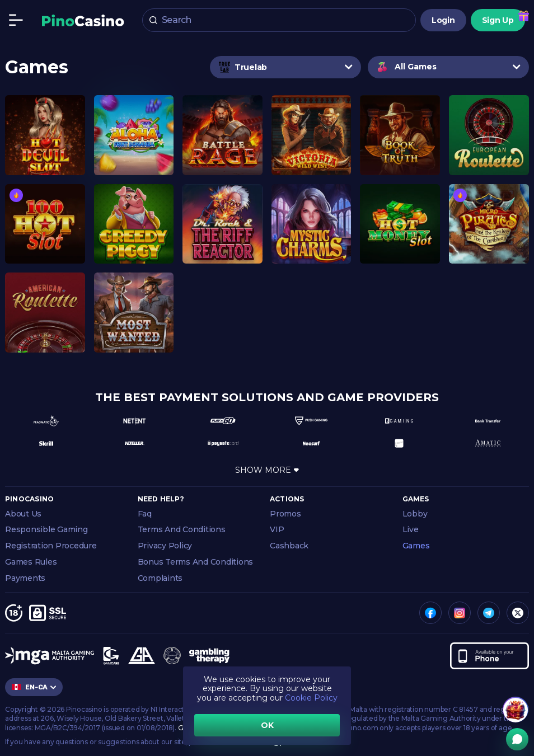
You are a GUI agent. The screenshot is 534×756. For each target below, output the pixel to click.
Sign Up (498, 20)
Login (443, 20)
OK (267, 725)
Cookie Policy (311, 698)
